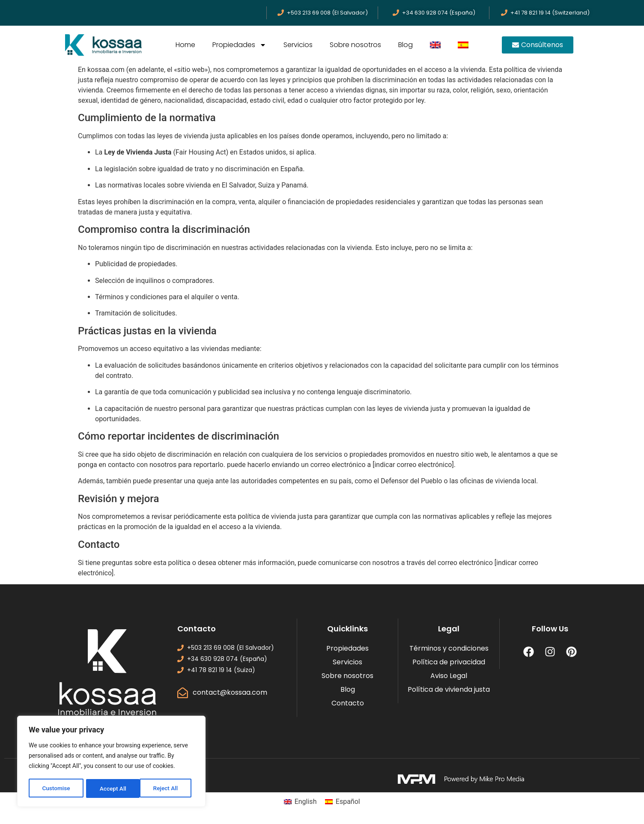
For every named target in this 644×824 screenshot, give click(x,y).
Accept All (167, 788)
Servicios (298, 45)
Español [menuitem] (348, 802)
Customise (56, 788)
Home (185, 45)
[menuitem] (435, 45)
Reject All (112, 788)
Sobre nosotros (355, 45)
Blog (405, 45)
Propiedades (239, 45)
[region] (111, 762)
